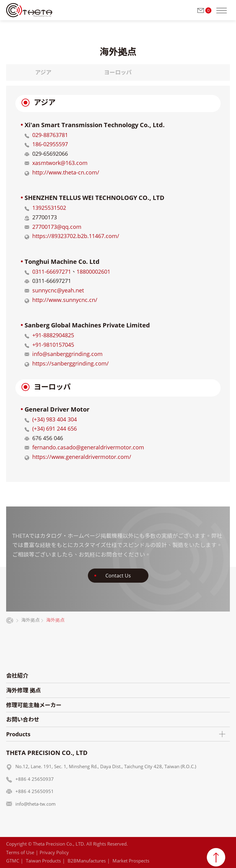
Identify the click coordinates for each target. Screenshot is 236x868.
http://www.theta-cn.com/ (66, 172)
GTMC (13, 861)
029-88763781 (50, 135)
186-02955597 (50, 144)
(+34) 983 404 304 (55, 419)
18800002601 (93, 272)
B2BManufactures (87, 861)
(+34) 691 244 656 (55, 428)
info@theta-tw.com (35, 804)
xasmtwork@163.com (60, 163)
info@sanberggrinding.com (67, 354)
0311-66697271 (52, 272)
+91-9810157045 (53, 345)
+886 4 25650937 (35, 779)
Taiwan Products (43, 861)
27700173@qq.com (57, 227)
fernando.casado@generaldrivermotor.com (88, 447)
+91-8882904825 (53, 335)
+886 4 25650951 (35, 791)
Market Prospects (131, 861)
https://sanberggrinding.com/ (71, 363)
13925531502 (49, 208)
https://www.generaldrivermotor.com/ (82, 457)
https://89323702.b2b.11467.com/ (76, 236)
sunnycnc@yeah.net (58, 290)
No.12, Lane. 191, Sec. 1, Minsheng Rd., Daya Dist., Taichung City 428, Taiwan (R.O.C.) (106, 766)
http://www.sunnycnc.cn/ (65, 300)
